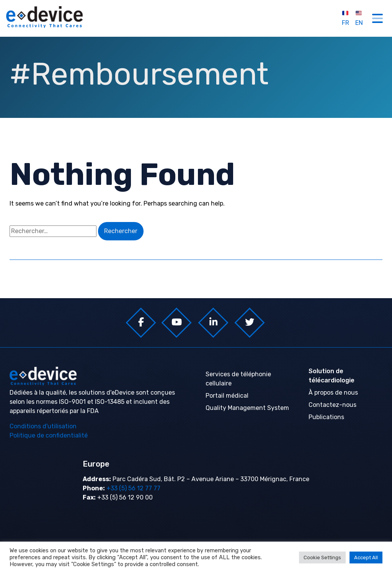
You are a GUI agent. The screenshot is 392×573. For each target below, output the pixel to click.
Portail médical (227, 396)
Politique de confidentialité (49, 435)
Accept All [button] (366, 557)
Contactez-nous (332, 405)
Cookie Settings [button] (322, 557)
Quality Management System (247, 408)
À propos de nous (333, 393)
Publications (326, 417)
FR (345, 18)
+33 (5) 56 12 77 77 (133, 488)
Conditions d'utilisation (43, 426)
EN (359, 18)
